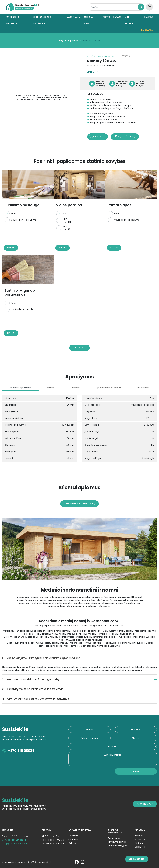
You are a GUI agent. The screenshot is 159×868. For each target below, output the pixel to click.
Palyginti (98, 137)
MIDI (67, 228)
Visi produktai (131, 20)
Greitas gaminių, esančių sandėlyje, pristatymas (35, 699)
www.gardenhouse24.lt (14, 840)
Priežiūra (139, 843)
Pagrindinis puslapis (69, 40)
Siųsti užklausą (125, 137)
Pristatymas (114, 838)
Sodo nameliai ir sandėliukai (42, 20)
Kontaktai (147, 30)
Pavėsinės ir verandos (12, 20)
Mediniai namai (89, 20)
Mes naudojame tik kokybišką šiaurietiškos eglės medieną (41, 658)
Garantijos (140, 847)
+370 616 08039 (18, 751)
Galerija (149, 17)
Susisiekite (137, 859)
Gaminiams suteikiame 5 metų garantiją (31, 679)
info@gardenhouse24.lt (15, 844)
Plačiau (11, 248)
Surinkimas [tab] (75, 388)
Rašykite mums (145, 804)
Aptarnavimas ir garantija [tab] (109, 388)
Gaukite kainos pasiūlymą (24, 220)
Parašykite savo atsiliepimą (80, 503)
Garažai (117, 17)
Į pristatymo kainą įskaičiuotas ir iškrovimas (33, 689)
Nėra (13, 214)
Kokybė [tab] (50, 388)
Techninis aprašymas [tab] (21, 388)
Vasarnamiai (74, 17)
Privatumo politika (117, 842)
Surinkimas (140, 839)
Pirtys (106, 17)
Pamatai (139, 836)
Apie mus (73, 836)
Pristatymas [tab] (143, 388)
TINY (67, 220)
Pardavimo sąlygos (117, 846)
